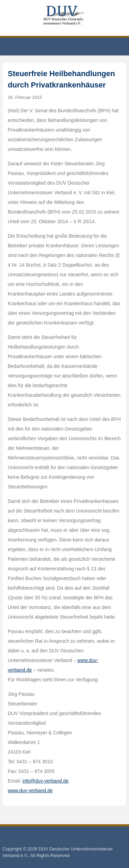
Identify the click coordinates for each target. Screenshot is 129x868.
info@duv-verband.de (45, 781)
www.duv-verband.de (30, 790)
